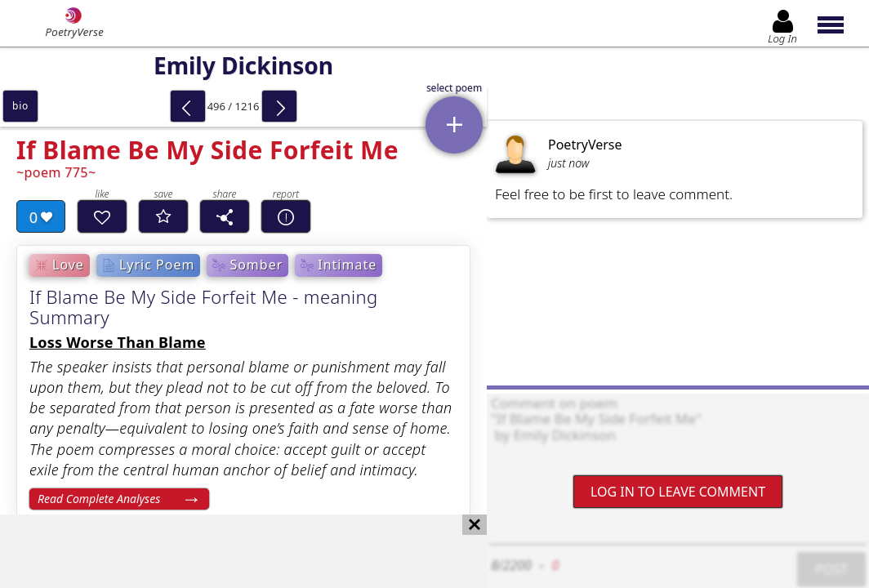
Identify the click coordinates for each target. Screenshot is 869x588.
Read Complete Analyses (99, 499)
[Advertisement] (227, 551)
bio (20, 106)
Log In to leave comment (678, 492)
